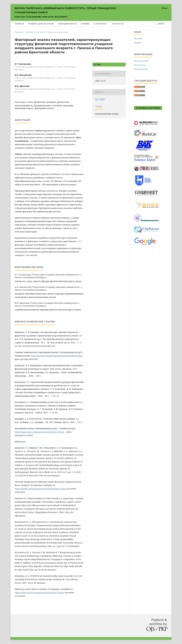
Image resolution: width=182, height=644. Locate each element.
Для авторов (140, 65)
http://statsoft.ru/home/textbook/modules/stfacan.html (57, 356)
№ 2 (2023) (40, 32)
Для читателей (141, 61)
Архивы (85, 24)
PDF (98, 65)
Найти (161, 24)
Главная (19, 24)
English (138, 43)
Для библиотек (141, 69)
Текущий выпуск (67, 24)
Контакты (118, 24)
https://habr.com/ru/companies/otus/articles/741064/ (39, 432)
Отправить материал (148, 108)
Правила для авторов (41, 24)
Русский (138, 38)
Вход (165, 8)
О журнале (100, 24)
